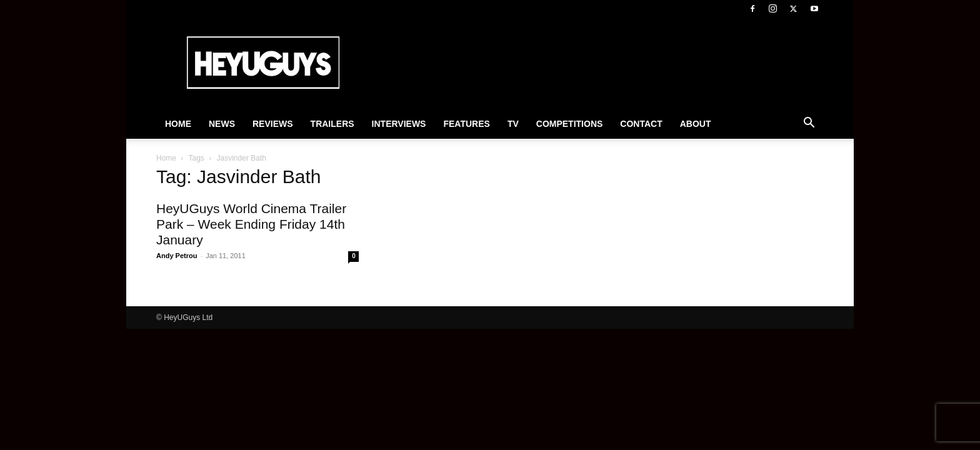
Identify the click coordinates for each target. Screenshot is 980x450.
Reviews (273, 124)
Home (178, 124)
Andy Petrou (177, 256)
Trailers (332, 124)
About (696, 124)
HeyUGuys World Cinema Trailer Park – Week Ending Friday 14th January (251, 224)
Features (466, 124)
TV (513, 124)
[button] (809, 124)
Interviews (399, 124)
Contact (641, 124)
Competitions (570, 124)
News (222, 124)
